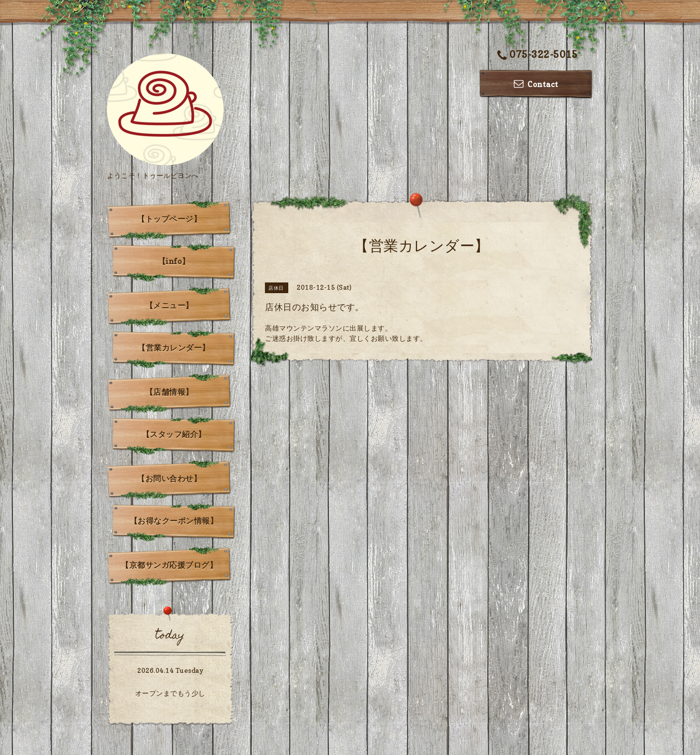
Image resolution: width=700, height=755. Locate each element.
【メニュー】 (169, 305)
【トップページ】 (169, 219)
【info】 (174, 261)
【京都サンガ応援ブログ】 (169, 565)
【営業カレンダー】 (174, 348)
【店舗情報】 (169, 392)
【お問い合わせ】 (169, 478)
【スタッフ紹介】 (174, 434)
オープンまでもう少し (170, 693)
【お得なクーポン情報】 (174, 521)
